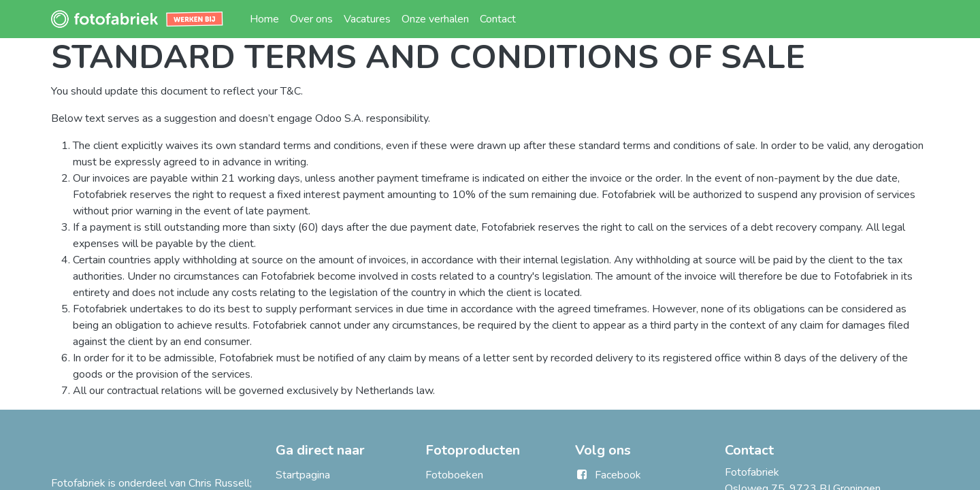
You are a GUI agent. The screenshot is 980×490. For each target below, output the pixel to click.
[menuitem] (264, 19)
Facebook (618, 475)
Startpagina (303, 475)
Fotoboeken (454, 475)
